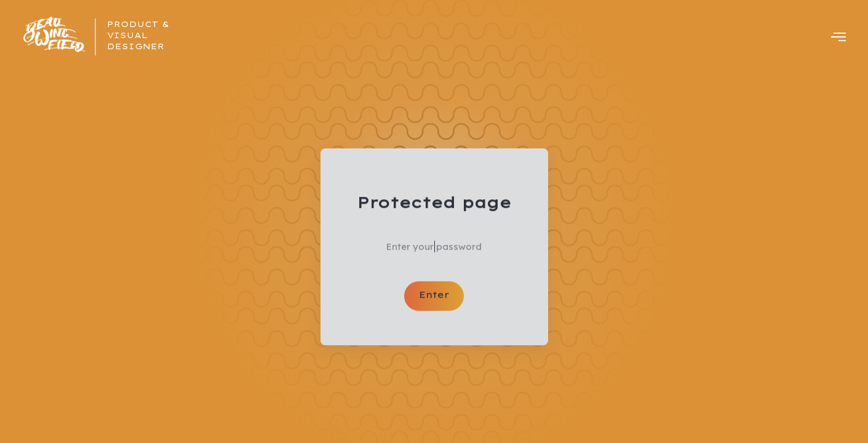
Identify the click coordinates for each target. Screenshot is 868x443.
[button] (838, 37)
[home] (55, 37)
